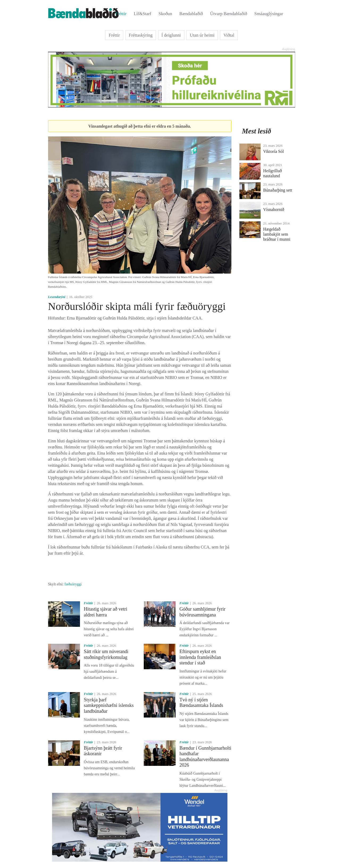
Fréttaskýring (141, 35)
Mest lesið (257, 131)
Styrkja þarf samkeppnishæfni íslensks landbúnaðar (109, 705)
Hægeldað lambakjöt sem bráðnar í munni (277, 234)
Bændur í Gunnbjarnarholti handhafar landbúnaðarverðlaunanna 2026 (206, 757)
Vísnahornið (274, 210)
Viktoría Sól (274, 151)
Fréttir (121, 14)
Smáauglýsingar (269, 14)
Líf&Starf (142, 14)
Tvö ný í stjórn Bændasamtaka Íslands (201, 703)
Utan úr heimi (202, 35)
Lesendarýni (57, 297)
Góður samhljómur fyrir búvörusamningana (203, 612)
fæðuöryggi (73, 584)
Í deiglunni (171, 35)
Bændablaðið (191, 14)
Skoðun (165, 14)
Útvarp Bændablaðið (229, 14)
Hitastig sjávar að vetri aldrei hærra (106, 612)
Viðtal (229, 35)
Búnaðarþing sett (278, 190)
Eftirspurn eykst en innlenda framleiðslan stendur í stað (200, 657)
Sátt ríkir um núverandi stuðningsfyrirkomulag (106, 654)
